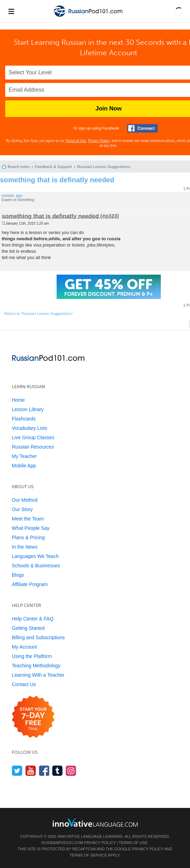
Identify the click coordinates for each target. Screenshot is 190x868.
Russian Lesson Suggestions (104, 167)
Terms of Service (88, 855)
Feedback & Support (53, 167)
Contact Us (24, 684)
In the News (25, 547)
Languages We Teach (35, 556)
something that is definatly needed (57, 180)
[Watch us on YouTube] (31, 771)
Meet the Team (28, 519)
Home (18, 400)
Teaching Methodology (36, 666)
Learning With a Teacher (38, 675)
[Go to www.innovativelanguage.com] (95, 822)
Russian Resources (33, 447)
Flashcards (24, 419)
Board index (19, 167)
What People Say (31, 528)
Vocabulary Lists (30, 428)
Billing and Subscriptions (38, 637)
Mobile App (24, 466)
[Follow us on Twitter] (17, 771)
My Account (24, 647)
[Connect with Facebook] (142, 128)
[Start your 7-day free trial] (33, 717)
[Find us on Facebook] (44, 771)
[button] (179, 11)
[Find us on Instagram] (71, 771)
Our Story (22, 509)
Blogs (18, 575)
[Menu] (11, 11)
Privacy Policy (99, 141)
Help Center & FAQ (33, 619)
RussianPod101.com (62, 843)
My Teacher (24, 456)
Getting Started (28, 628)
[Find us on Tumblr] (57, 771)
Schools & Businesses (36, 566)
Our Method (25, 500)
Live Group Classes (33, 437)
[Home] (89, 17)
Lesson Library (28, 409)
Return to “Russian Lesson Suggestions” (39, 314)
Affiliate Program (30, 584)
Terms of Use (76, 141)
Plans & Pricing (28, 537)
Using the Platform (32, 656)
